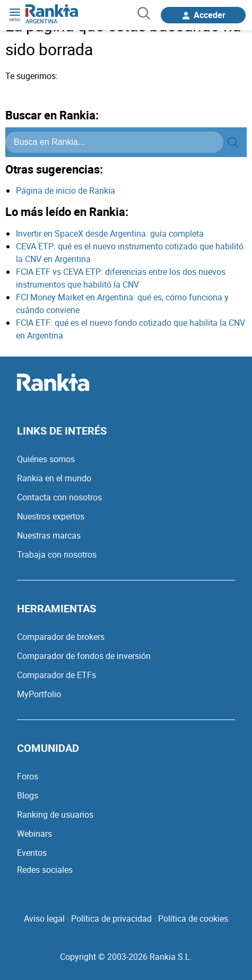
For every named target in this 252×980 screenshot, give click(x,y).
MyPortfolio (39, 694)
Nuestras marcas (49, 535)
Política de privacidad (111, 918)
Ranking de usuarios (55, 814)
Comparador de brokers (61, 637)
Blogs (28, 795)
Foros (28, 776)
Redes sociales (45, 870)
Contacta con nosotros (59, 497)
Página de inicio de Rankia (66, 190)
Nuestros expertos (51, 516)
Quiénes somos (46, 459)
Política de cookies (193, 918)
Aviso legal (44, 918)
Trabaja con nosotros (57, 554)
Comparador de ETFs (57, 675)
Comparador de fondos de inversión (84, 656)
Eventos (32, 853)
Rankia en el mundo (54, 478)
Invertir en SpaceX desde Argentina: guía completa (110, 233)
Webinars (34, 834)
